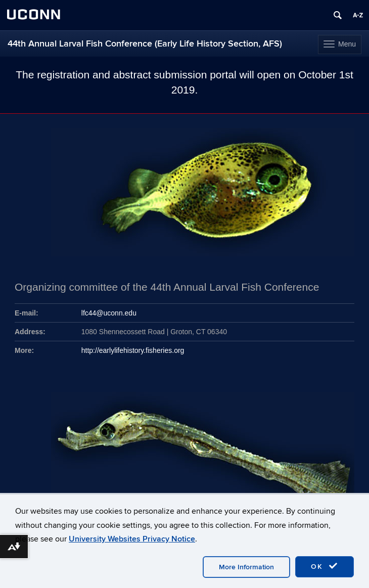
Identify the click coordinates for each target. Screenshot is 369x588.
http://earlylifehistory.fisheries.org (133, 350)
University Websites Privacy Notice (132, 539)
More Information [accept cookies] (246, 567)
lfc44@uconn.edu (109, 313)
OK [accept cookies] (325, 566)
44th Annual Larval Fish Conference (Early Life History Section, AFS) (145, 44)
